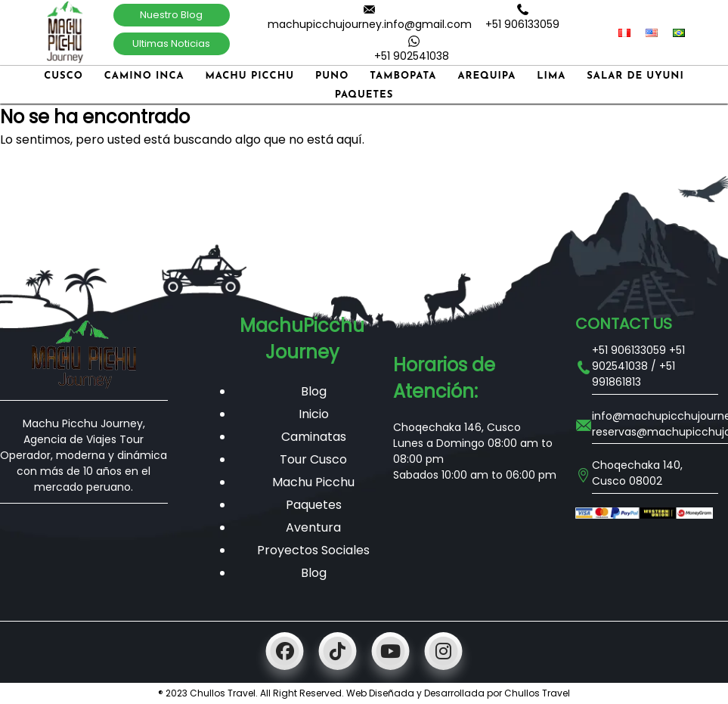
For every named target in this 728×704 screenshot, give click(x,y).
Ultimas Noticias (171, 43)
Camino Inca (144, 76)
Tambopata (403, 76)
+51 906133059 (522, 24)
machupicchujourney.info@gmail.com (370, 24)
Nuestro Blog (171, 15)
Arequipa (486, 76)
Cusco (64, 76)
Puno (332, 76)
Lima (551, 76)
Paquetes (364, 95)
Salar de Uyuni (635, 76)
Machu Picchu (250, 76)
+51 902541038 (412, 56)
